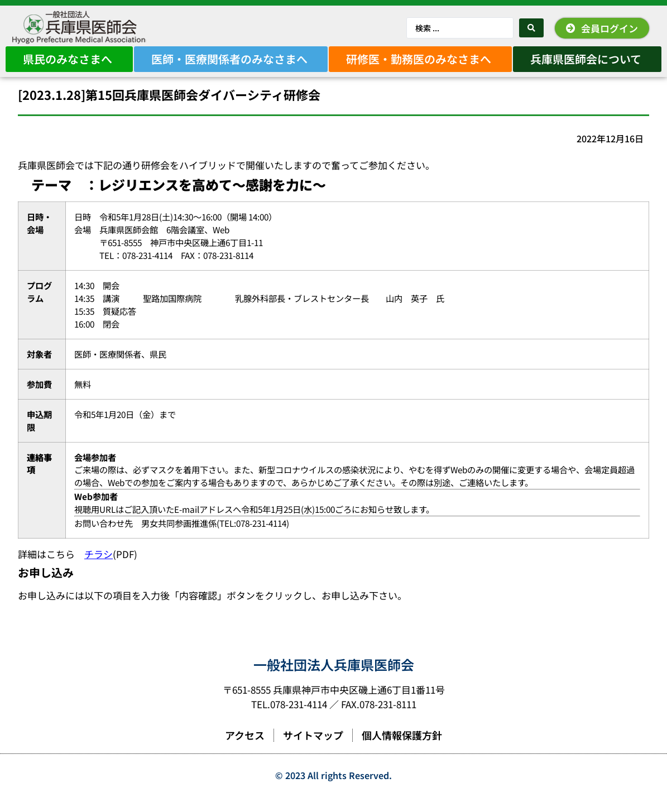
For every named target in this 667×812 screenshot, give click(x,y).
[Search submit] (531, 28)
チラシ (99, 570)
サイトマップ (313, 751)
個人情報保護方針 (402, 751)
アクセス (245, 751)
